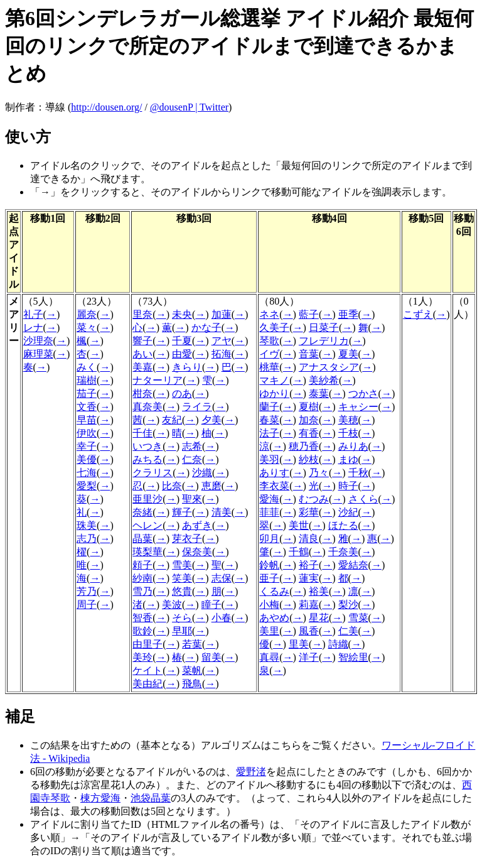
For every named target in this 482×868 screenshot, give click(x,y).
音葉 (309, 354)
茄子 (87, 393)
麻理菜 (38, 354)
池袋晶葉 (151, 798)
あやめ (274, 618)
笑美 (182, 578)
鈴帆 (269, 565)
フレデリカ (324, 341)
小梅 (269, 605)
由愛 (182, 354)
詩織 (338, 644)
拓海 (222, 354)
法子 (269, 433)
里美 (299, 644)
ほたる (343, 525)
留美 (212, 657)
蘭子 (269, 407)
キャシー (358, 407)
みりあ (353, 446)
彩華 (309, 512)
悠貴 (182, 591)
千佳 (142, 433)
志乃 (87, 539)
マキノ (274, 380)
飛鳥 (192, 684)
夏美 (348, 354)
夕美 (212, 420)
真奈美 (147, 407)
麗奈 (87, 314)
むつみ (314, 499)
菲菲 (269, 512)
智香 (142, 618)
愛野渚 (251, 772)
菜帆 (192, 670)
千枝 (348, 433)
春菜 (269, 420)
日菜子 (324, 328)
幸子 (87, 446)
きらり (187, 367)
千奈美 (343, 552)
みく (87, 367)
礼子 (33, 314)
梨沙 (348, 605)
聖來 (192, 499)
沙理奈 (38, 341)
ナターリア (158, 380)
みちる (147, 459)
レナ (33, 328)
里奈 (142, 314)
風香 (309, 631)
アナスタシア (329, 367)
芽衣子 (187, 539)
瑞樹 (87, 380)
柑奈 (142, 393)
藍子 (309, 314)
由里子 (147, 644)
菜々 (87, 328)
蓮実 (309, 578)
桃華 (269, 367)
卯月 (269, 539)
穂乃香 (304, 446)
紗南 (142, 578)
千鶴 (299, 552)
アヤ (222, 341)
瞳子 (212, 605)
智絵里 (353, 657)
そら (182, 618)
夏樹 (309, 407)
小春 (222, 618)
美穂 (348, 420)
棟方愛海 (100, 798)
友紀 (172, 420)
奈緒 (142, 512)
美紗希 (324, 380)
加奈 (309, 420)
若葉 (192, 644)
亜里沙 (147, 499)
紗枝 (309, 459)
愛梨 (87, 486)
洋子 (309, 657)
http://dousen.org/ (106, 107)
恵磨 (212, 486)
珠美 (87, 525)
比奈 (172, 486)
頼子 (142, 565)
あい (142, 354)
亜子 (269, 578)
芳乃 (87, 591)
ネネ (269, 314)
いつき (147, 446)
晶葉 (142, 539)
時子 (348, 486)
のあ (182, 393)
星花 (319, 618)
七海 (87, 473)
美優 (87, 459)
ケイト (147, 670)
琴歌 (269, 341)
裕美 (319, 591)
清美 (222, 512)
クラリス (153, 473)
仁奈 (192, 459)
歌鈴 (142, 631)
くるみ (274, 591)
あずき (197, 525)
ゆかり (274, 393)
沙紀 (348, 512)
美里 (269, 631)
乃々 (319, 473)
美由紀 (147, 684)
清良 (309, 539)
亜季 (348, 314)
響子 (142, 341)
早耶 (182, 631)
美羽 (269, 459)
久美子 (274, 328)
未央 (182, 314)
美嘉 (142, 367)
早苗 (87, 420)
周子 (87, 605)
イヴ (269, 354)
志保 (222, 578)
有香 (309, 433)
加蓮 (222, 314)
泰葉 (319, 393)
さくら (363, 499)
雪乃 (142, 591)
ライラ (197, 407)
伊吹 (87, 433)
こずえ (418, 314)
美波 (172, 605)
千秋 (358, 473)
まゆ (348, 459)
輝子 (182, 512)
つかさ (363, 393)
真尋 (269, 657)
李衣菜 (274, 486)
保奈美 (197, 552)
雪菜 (358, 618)
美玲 (142, 657)
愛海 (269, 499)
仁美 (348, 631)
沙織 (202, 473)
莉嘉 (309, 605)
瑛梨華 (147, 552)
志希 (192, 446)
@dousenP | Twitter (189, 107)
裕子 (309, 565)
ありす (274, 473)
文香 (87, 407)
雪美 (182, 565)
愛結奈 (353, 565)
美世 (299, 525)
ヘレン (147, 525)
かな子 (206, 328)
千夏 (182, 341)
